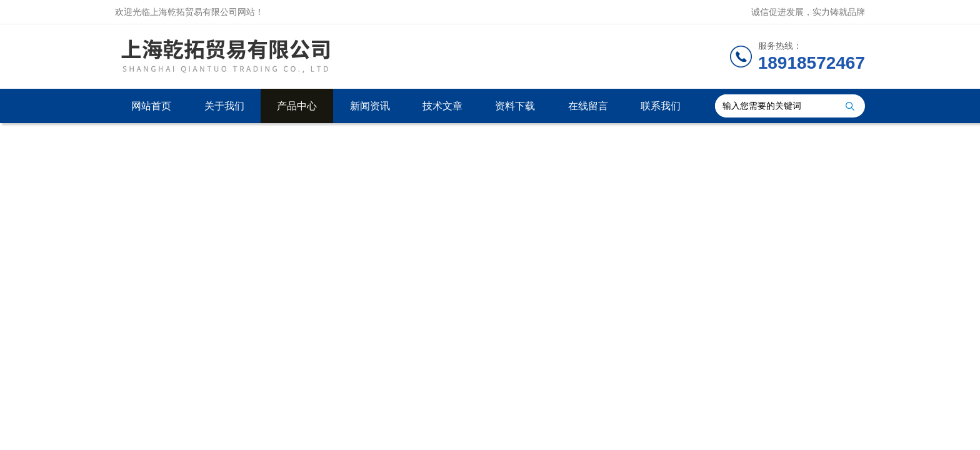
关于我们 (224, 106)
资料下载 (515, 106)
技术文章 (442, 106)
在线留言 (588, 106)
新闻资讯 (370, 106)
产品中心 (297, 106)
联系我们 (661, 106)
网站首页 (151, 106)
